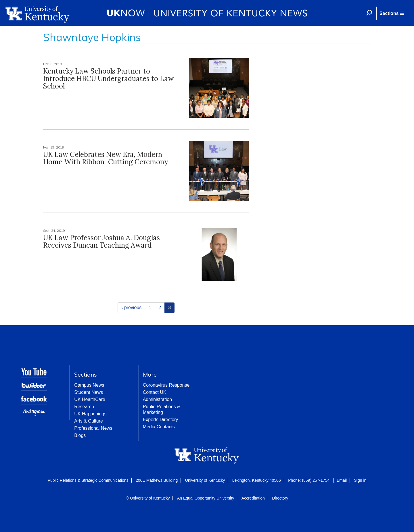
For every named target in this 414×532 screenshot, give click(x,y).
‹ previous (131, 308)
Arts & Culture (89, 421)
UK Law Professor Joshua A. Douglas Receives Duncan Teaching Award (101, 241)
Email (342, 480)
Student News (89, 392)
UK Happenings (90, 414)
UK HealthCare (90, 399)
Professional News (93, 428)
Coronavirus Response (166, 385)
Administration (157, 399)
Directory (280, 498)
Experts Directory (161, 420)
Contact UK (155, 392)
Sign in (360, 480)
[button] (392, 13)
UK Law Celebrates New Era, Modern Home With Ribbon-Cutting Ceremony (106, 158)
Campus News (89, 385)
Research (84, 407)
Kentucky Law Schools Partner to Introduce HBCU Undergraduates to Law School (108, 79)
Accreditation (253, 498)
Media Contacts (159, 427)
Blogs (80, 435)
